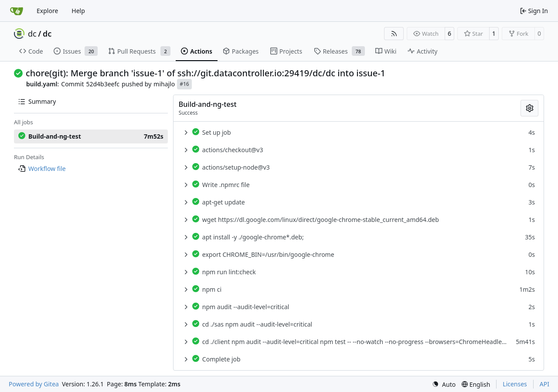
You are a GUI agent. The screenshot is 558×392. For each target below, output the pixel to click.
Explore (47, 11)
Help (78, 11)
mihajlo (164, 84)
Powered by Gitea (34, 384)
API (544, 384)
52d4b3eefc (103, 84)
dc (32, 34)
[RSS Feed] (394, 34)
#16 (184, 84)
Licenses (515, 384)
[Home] (17, 11)
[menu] (444, 384)
